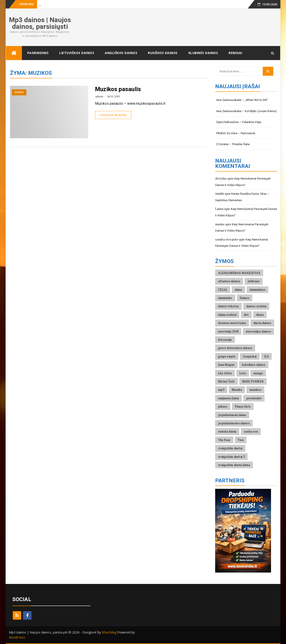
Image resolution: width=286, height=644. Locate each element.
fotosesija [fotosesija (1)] (225, 340)
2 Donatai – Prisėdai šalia (233, 144)
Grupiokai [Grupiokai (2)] (250, 356)
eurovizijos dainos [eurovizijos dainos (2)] (258, 331)
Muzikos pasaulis (118, 89)
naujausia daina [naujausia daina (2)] (229, 398)
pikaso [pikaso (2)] (223, 406)
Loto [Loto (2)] (243, 373)
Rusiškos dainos (163, 53)
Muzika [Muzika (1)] (237, 390)
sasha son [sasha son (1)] (251, 431)
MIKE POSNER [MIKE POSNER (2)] (253, 381)
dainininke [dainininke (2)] (225, 298)
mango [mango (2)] (258, 373)
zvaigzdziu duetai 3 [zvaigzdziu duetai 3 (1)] (231, 457)
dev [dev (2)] (246, 315)
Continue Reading (113, 115)
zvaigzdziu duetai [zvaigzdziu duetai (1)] (230, 448)
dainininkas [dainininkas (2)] (258, 290)
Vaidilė (220, 194)
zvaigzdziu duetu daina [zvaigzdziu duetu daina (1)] (234, 465)
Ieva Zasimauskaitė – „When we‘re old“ (242, 100)
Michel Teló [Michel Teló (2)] (226, 381)
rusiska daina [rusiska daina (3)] (227, 431)
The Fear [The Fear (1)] (224, 440)
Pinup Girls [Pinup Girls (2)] (243, 406)
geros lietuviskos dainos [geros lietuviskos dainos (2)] (235, 348)
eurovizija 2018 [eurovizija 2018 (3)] (228, 331)
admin (99, 96)
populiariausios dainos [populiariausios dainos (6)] (234, 423)
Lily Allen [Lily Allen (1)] (225, 373)
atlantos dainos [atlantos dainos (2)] (229, 281)
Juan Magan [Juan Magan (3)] (226, 365)
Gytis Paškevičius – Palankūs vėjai (239, 122)
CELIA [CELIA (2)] (223, 290)
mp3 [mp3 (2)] (221, 390)
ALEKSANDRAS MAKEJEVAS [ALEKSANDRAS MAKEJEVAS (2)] (239, 273)
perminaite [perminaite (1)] (254, 398)
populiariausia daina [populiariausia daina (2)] (232, 415)
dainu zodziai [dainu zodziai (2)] (227, 315)
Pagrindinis (38, 53)
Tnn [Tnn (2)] (241, 440)
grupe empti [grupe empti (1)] (227, 356)
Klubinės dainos (203, 53)
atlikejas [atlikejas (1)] (254, 281)
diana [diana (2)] (260, 315)
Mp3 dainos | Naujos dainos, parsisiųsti (40, 23)
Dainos (19, 92)
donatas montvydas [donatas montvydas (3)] (232, 323)
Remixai (235, 53)
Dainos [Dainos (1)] (245, 298)
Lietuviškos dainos (77, 53)
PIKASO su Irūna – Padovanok (236, 133)
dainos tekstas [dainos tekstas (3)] (228, 306)
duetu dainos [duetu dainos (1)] (262, 323)
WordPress (17, 637)
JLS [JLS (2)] (266, 356)
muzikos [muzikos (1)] (255, 390)
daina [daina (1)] (238, 290)
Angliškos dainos (121, 53)
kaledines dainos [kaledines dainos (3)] (254, 365)
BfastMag (109, 632)
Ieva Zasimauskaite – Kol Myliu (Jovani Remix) (247, 111)
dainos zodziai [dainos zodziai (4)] (256, 306)
